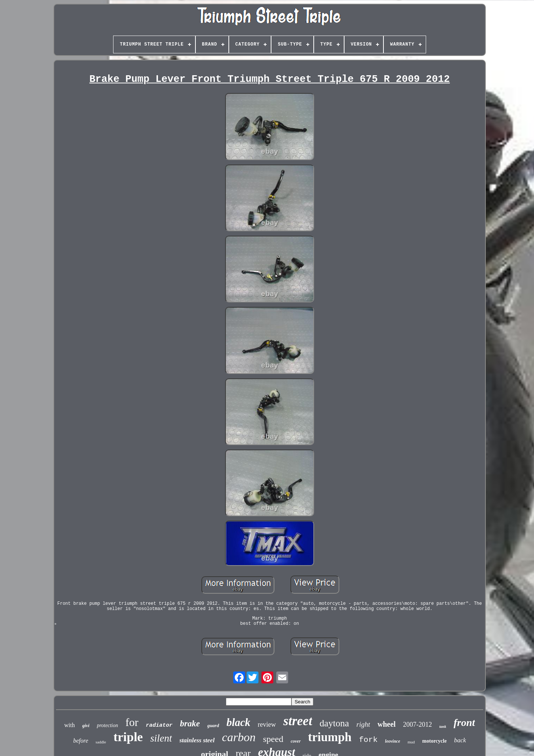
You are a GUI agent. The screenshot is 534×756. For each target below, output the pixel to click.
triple (128, 737)
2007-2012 (418, 724)
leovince (393, 741)
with (69, 725)
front (464, 722)
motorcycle (435, 741)
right (363, 724)
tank (443, 727)
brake (190, 724)
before (80, 741)
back (460, 740)
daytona (334, 723)
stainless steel (197, 740)
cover (296, 741)
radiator (159, 725)
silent (161, 738)
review (267, 724)
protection (107, 725)
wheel (387, 724)
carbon (239, 737)
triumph (330, 737)
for (132, 722)
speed (273, 739)
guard (213, 725)
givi (86, 725)
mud (411, 742)
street (298, 721)
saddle (101, 742)
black (238, 722)
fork (368, 740)
